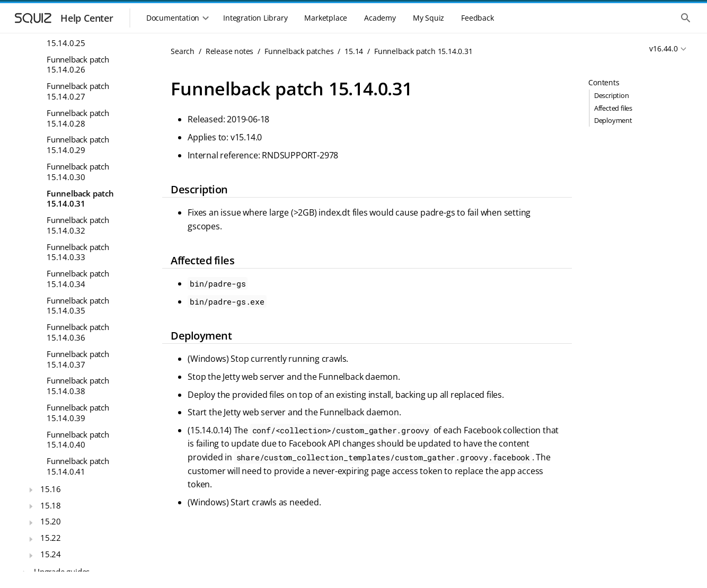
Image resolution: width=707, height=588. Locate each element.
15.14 (354, 51)
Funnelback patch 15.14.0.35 (78, 306)
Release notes (229, 51)
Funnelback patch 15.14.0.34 (78, 279)
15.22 (51, 538)
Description (612, 95)
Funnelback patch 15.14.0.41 (78, 466)
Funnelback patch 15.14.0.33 (78, 252)
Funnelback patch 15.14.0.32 (78, 225)
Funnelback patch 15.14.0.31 (80, 199)
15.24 (51, 554)
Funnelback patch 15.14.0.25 (78, 38)
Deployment (613, 120)
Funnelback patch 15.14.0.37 (78, 359)
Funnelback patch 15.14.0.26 (78, 65)
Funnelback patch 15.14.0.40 (78, 440)
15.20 (51, 521)
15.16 (51, 489)
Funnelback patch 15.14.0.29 (78, 145)
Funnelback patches (299, 51)
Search (183, 51)
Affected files (613, 108)
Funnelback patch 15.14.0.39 (78, 413)
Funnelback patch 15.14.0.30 (78, 172)
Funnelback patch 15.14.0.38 (78, 386)
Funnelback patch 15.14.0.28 (78, 118)
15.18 (51, 505)
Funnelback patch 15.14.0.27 (78, 91)
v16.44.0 (663, 48)
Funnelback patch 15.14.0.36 (78, 332)
